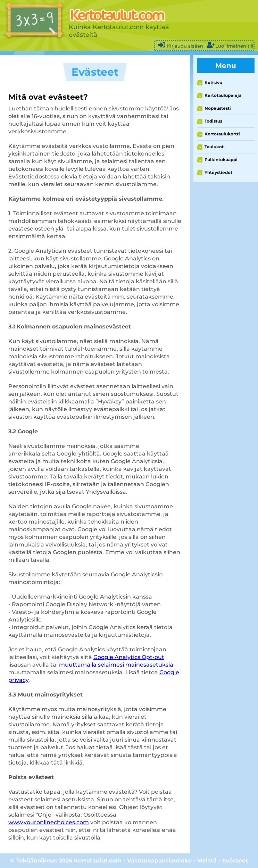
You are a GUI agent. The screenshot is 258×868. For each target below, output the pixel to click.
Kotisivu (213, 82)
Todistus (213, 121)
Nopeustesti (218, 108)
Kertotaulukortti (222, 134)
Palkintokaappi (221, 160)
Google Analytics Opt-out (129, 657)
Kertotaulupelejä (223, 95)
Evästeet (235, 861)
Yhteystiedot (218, 172)
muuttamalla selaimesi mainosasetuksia (116, 665)
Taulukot (214, 147)
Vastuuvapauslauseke (159, 861)
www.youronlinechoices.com (49, 822)
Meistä (207, 861)
